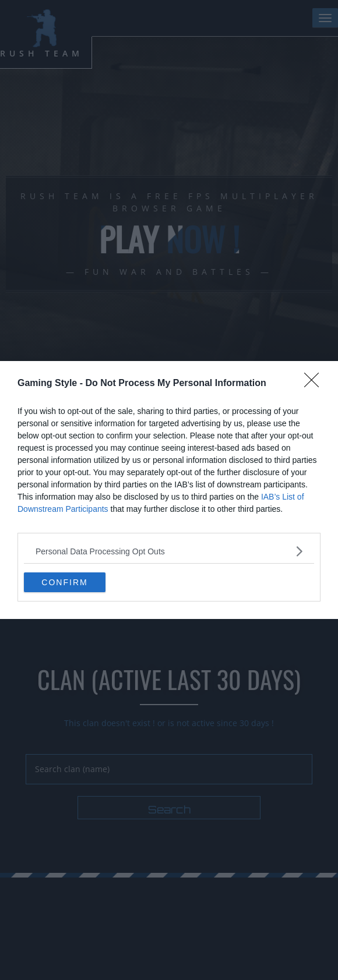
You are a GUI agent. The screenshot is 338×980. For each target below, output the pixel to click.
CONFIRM (64, 582)
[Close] (315, 384)
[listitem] (169, 551)
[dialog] (169, 490)
